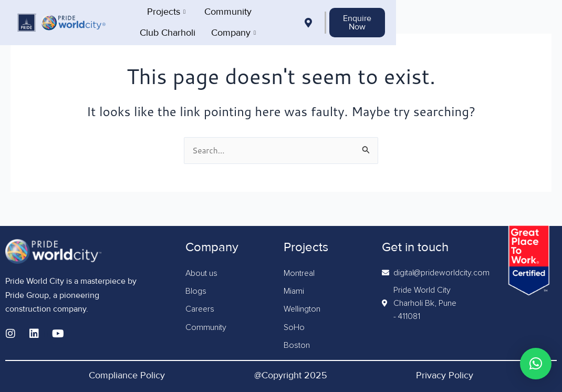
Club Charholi (309, 21)
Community (242, 21)
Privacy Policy (445, 375)
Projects (180, 21)
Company (375, 21)
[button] (536, 364)
